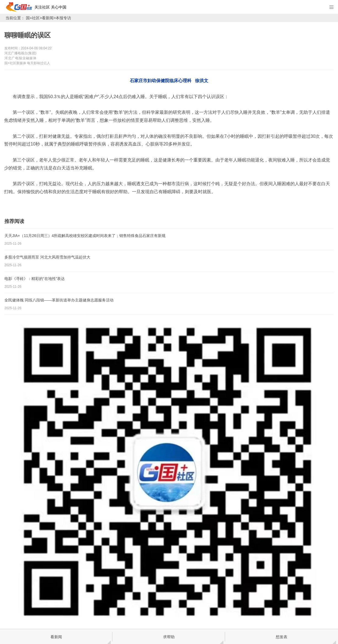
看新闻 (48, 18)
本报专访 (63, 18)
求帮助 (169, 637)
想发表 (282, 637)
